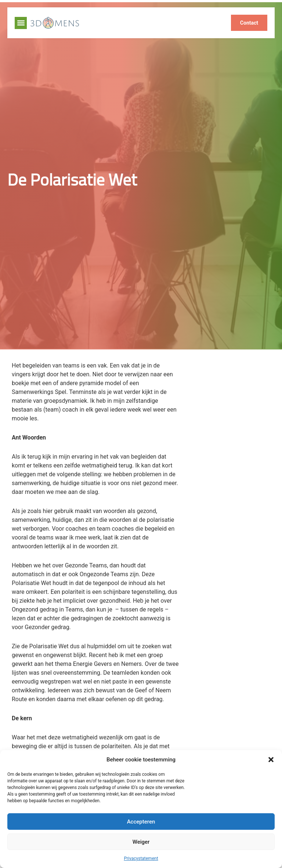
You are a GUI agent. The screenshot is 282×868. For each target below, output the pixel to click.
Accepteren (141, 822)
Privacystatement (141, 858)
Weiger (141, 842)
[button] (271, 760)
